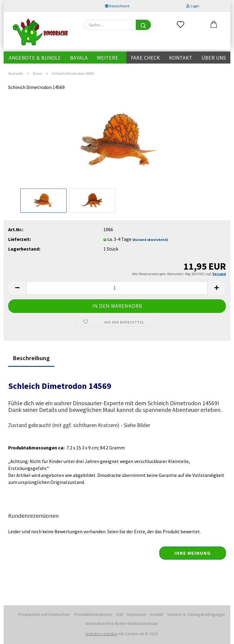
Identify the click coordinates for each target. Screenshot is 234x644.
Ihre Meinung (193, 553)
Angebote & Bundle (35, 58)
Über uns (214, 58)
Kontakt (181, 58)
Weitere (107, 58)
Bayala (79, 58)
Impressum (136, 614)
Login (193, 6)
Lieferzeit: (19, 239)
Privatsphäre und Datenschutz (44, 614)
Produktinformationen (93, 614)
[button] (214, 25)
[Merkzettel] (180, 25)
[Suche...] (143, 25)
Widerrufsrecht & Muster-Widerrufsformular (122, 623)
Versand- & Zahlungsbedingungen (196, 614)
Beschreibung (31, 358)
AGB (119, 614)
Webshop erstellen (102, 634)
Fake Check (145, 58)
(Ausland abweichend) (150, 240)
